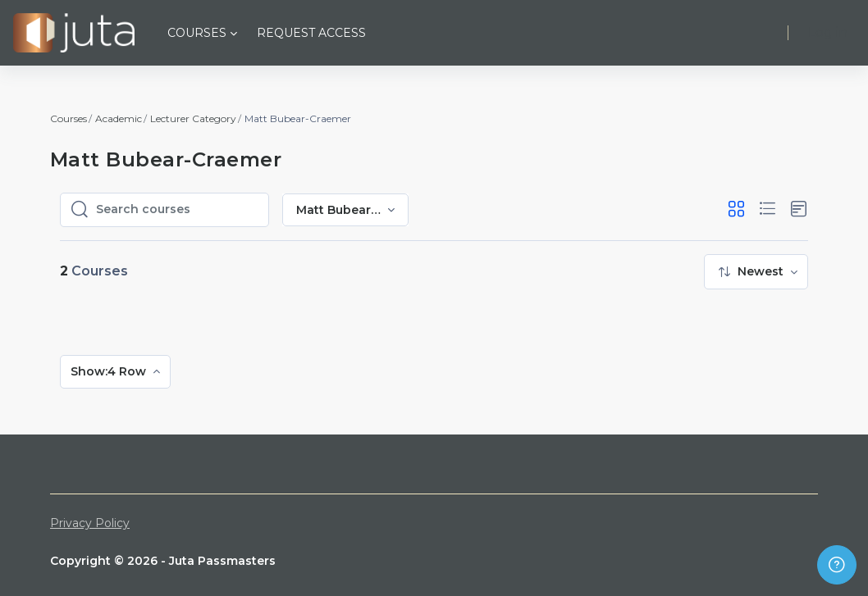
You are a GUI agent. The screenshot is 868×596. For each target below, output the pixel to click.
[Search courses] (177, 210)
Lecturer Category (193, 118)
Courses (69, 118)
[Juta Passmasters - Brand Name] (74, 33)
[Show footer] (837, 565)
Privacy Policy (90, 523)
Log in (828, 32)
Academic (119, 118)
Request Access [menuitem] (311, 33)
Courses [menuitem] (197, 33)
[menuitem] (756, 272)
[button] (736, 209)
